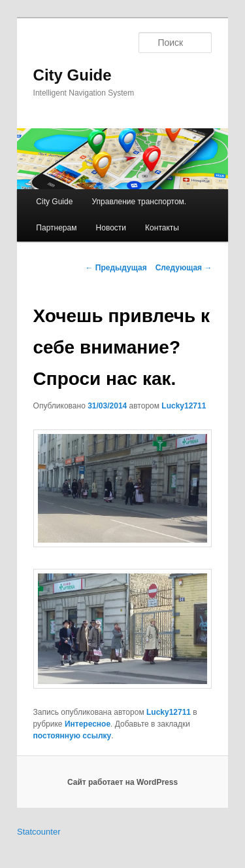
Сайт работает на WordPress (122, 782)
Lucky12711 (184, 406)
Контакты (162, 228)
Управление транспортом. (139, 202)
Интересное (88, 724)
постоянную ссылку (73, 736)
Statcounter (39, 832)
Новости (111, 228)
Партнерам (56, 228)
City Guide (73, 75)
